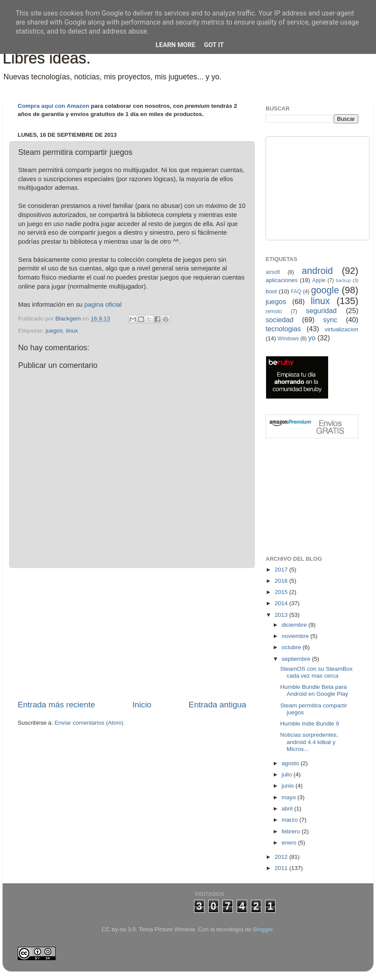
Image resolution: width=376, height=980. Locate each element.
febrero (292, 831)
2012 (282, 857)
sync (330, 320)
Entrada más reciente (56, 705)
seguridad (321, 311)
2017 (282, 570)
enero (290, 843)
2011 (282, 868)
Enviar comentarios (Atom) (89, 723)
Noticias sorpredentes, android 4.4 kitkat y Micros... (309, 742)
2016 (282, 581)
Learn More (175, 45)
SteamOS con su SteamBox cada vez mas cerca (316, 672)
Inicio (142, 705)
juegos (54, 331)
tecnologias (283, 329)
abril (288, 809)
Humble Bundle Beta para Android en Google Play (314, 690)
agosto (291, 763)
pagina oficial (103, 305)
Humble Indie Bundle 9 (310, 724)
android (317, 271)
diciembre (295, 625)
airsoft (273, 272)
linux (72, 331)
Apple (319, 280)
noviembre (296, 636)
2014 (282, 603)
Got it (214, 45)
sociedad (280, 320)
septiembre (297, 659)
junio (288, 786)
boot (271, 291)
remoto (274, 311)
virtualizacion (342, 329)
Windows (288, 339)
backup (343, 280)
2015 (282, 592)
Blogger (263, 929)
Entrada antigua (218, 705)
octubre (292, 647)
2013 (282, 615)
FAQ (296, 292)
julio (288, 774)
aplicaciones (282, 280)
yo (312, 338)
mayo (290, 797)
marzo (290, 820)
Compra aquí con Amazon (53, 106)
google (325, 290)
